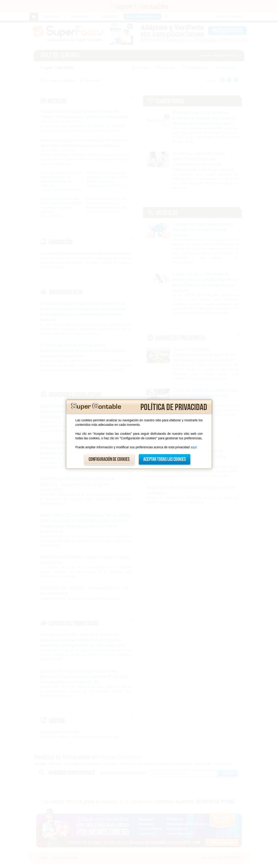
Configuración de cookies (109, 459)
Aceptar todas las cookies (165, 459)
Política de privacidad (174, 407)
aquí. (194, 447)
